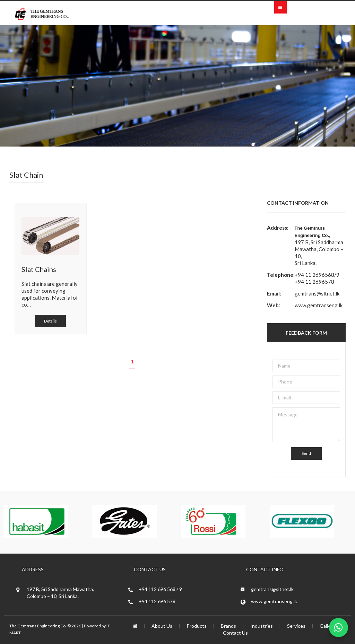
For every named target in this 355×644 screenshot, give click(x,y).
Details (50, 321)
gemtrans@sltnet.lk (317, 293)
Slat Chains (39, 269)
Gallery (327, 626)
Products (197, 626)
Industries (262, 626)
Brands (228, 626)
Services (296, 626)
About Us (162, 626)
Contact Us (235, 633)
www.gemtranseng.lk (319, 305)
